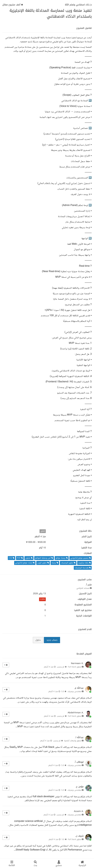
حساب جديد (52, 640)
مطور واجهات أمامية (73, 741)
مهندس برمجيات (74, 691)
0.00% (42, 599)
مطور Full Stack (74, 667)
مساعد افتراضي (83, 588)
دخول (38, 640)
